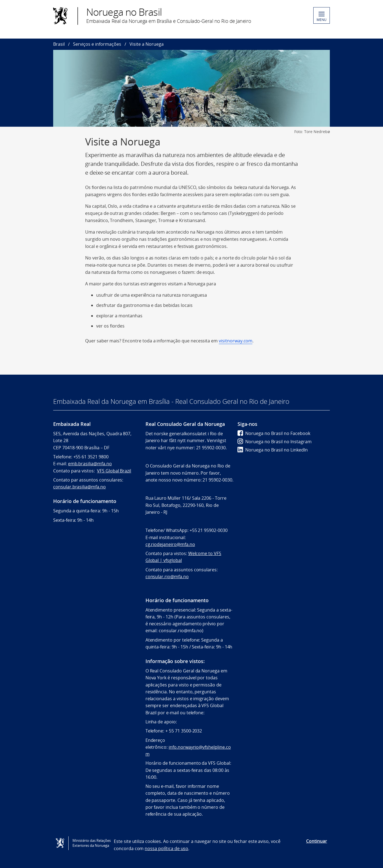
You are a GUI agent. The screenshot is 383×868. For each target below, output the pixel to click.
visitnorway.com (236, 341)
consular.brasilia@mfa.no (79, 487)
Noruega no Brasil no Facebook (274, 433)
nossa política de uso (166, 848)
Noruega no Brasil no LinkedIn (273, 450)
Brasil (59, 44)
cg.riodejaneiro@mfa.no (170, 544)
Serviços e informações (97, 44)
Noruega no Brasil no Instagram (275, 442)
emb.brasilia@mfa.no (90, 464)
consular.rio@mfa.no (167, 577)
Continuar (317, 841)
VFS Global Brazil (114, 471)
